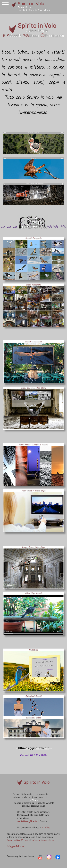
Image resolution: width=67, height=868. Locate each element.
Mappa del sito (16, 846)
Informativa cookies (43, 840)
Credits (46, 827)
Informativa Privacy (19, 840)
